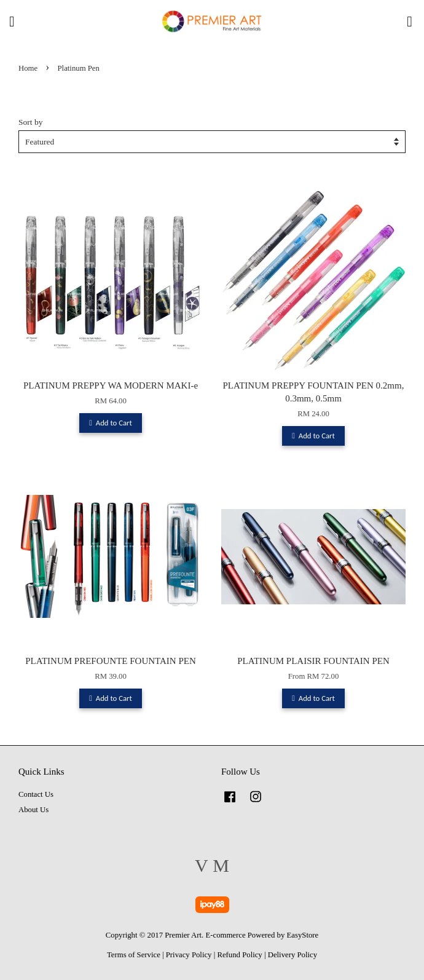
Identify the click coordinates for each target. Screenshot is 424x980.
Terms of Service (134, 955)
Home (28, 68)
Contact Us (36, 794)
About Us (33, 810)
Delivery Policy (292, 955)
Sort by (30, 122)
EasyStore (303, 935)
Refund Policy (239, 955)
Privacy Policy (189, 955)
